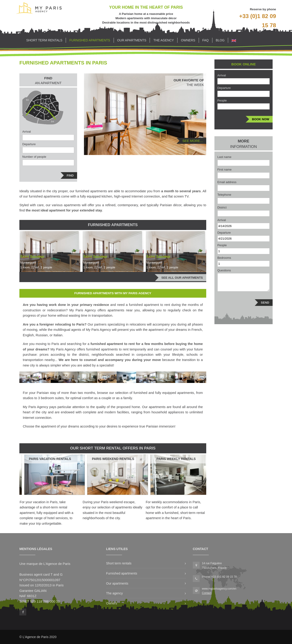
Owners (188, 40)
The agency (164, 40)
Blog (220, 40)
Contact (207, 593)
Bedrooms (224, 258)
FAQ (206, 40)
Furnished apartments (90, 40)
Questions (224, 270)
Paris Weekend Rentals (113, 459)
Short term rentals (44, 40)
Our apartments (132, 40)
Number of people (34, 157)
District (222, 207)
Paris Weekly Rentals (176, 459)
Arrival (27, 132)
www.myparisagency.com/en (219, 589)
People (222, 100)
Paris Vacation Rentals (50, 459)
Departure (29, 144)
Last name (224, 157)
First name (224, 170)
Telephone (224, 195)
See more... (193, 141)
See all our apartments (182, 278)
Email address (227, 182)
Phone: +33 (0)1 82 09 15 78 (219, 577)
